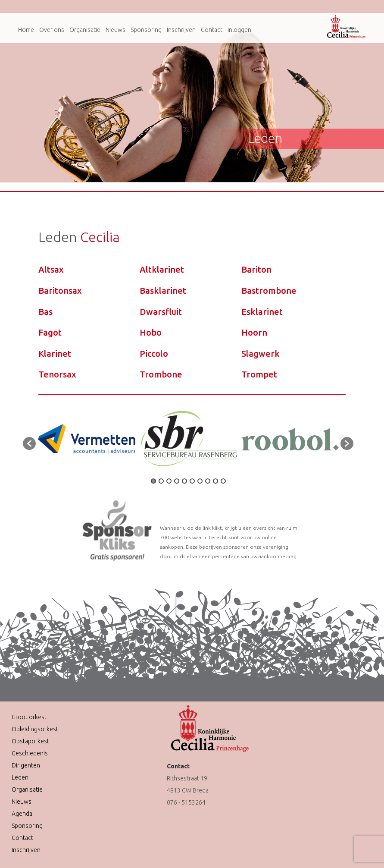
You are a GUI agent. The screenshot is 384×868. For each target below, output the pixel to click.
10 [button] (223, 481)
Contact (212, 30)
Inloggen (239, 30)
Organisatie (85, 30)
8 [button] (208, 481)
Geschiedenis (30, 753)
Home (26, 30)
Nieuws (116, 30)
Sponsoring (146, 30)
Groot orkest (29, 717)
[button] (29, 443)
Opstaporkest (30, 741)
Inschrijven (181, 30)
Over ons (52, 30)
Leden (20, 777)
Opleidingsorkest (35, 729)
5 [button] (184, 481)
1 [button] (153, 481)
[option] (87, 439)
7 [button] (200, 481)
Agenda (22, 814)
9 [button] (215, 481)
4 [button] (177, 481)
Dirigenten (26, 765)
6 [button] (192, 481)
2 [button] (161, 481)
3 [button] (169, 481)
